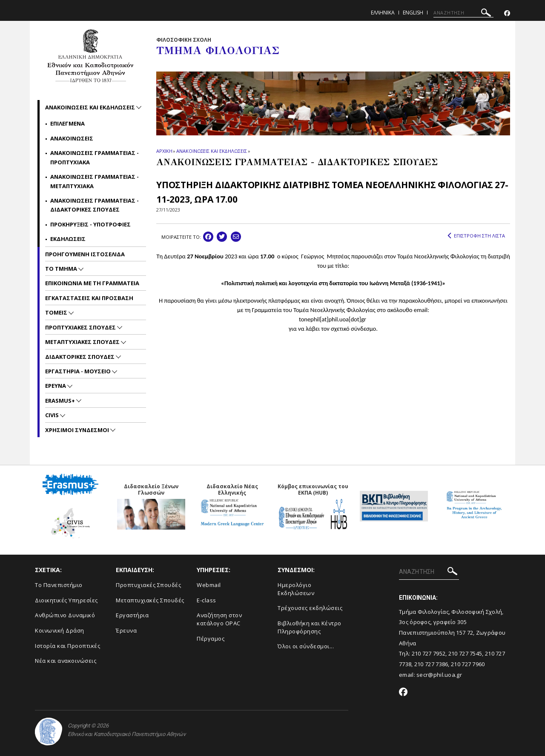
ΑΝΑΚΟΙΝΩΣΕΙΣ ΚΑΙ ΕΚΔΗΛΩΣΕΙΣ (211, 151)
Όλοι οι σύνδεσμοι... (306, 646)
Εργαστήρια (132, 615)
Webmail (209, 585)
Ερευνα (56, 386)
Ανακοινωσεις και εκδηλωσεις (91, 107)
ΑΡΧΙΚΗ (164, 151)
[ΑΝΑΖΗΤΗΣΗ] (463, 13)
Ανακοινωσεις (72, 138)
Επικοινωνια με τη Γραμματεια (92, 283)
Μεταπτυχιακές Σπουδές (150, 600)
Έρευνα (126, 630)
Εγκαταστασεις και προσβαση (89, 298)
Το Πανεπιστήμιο (59, 585)
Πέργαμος (211, 639)
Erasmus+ (61, 401)
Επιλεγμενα (67, 123)
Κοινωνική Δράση (60, 630)
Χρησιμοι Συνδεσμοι (78, 430)
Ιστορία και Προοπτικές (67, 646)
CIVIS (53, 415)
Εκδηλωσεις (68, 239)
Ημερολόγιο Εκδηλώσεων (296, 589)
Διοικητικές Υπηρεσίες (66, 600)
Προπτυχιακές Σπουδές (148, 585)
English (413, 13)
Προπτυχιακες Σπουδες (81, 327)
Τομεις (57, 312)
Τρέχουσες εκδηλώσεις (310, 608)
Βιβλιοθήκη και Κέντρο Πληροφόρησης (310, 627)
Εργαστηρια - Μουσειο (79, 371)
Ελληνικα (383, 13)
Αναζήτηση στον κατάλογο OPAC (219, 619)
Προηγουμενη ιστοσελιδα (85, 254)
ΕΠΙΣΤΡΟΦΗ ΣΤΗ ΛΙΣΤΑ (476, 236)
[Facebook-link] (507, 13)
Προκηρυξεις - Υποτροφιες (90, 224)
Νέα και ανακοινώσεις (66, 661)
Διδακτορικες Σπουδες (80, 357)
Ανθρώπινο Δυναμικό (65, 615)
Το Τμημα (62, 269)
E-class (207, 600)
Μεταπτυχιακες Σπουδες (83, 342)
